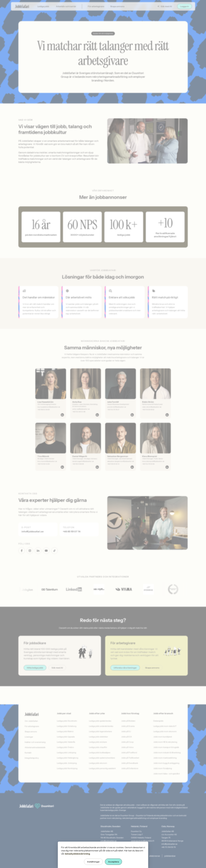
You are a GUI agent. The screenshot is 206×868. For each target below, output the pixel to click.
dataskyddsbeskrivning (77, 854)
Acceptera (113, 862)
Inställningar (93, 862)
